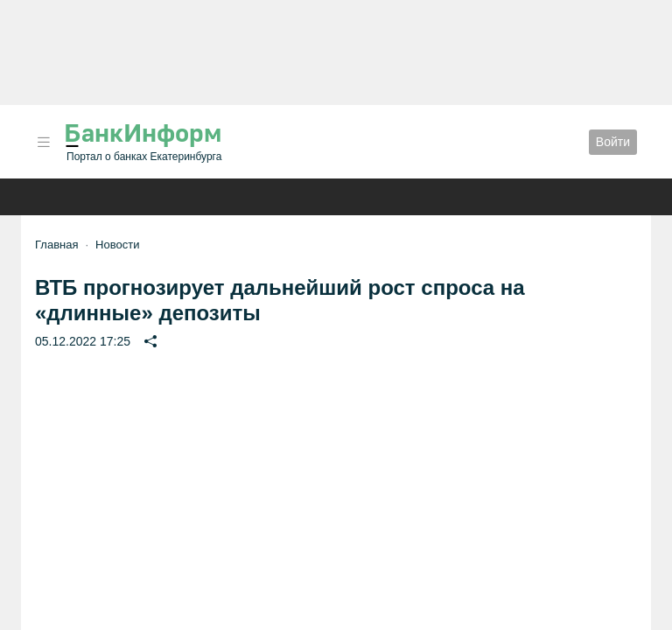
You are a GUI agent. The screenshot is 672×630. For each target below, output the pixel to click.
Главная (56, 245)
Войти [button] (613, 142)
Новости (117, 245)
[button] (44, 142)
